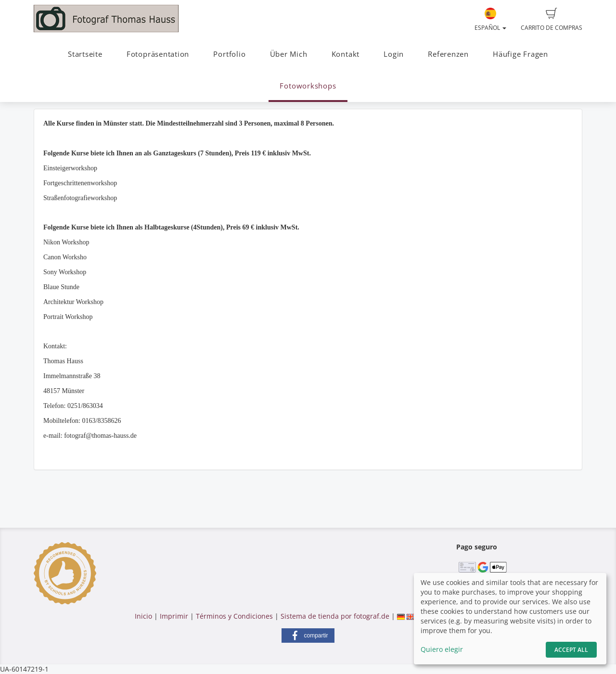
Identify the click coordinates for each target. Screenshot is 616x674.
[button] (308, 636)
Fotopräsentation (158, 54)
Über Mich (289, 54)
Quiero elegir (442, 649)
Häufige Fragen (520, 54)
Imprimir (174, 616)
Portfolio (229, 54)
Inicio (143, 616)
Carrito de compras (552, 20)
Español (490, 20)
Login (394, 54)
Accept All (571, 650)
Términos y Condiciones (234, 616)
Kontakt (346, 54)
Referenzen (448, 54)
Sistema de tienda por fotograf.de (335, 616)
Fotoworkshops (308, 86)
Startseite (85, 54)
